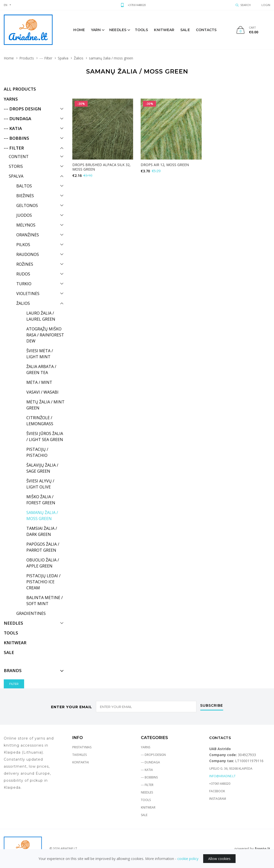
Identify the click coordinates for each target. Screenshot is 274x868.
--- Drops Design (153, 755)
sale (185, 30)
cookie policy (188, 859)
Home (79, 30)
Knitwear (148, 807)
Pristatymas (82, 747)
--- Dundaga (150, 762)
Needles (118, 30)
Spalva (63, 58)
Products (27, 58)
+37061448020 (137, 5)
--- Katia (147, 770)
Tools (142, 30)
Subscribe (212, 706)
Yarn (96, 30)
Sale (144, 815)
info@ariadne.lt (222, 776)
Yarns (146, 747)
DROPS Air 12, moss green (165, 165)
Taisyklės (79, 755)
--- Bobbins (149, 777)
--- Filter (46, 58)
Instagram (218, 799)
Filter (14, 684)
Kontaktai (81, 762)
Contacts (206, 30)
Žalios (79, 58)
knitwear (164, 30)
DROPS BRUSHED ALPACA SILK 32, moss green (101, 167)
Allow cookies (219, 859)
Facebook (217, 791)
